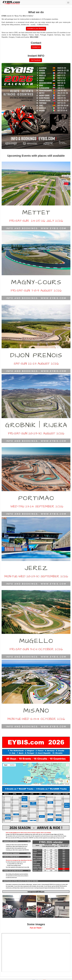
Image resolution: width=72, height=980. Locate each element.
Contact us (36, 47)
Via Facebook (36, 60)
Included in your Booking (36, 29)
